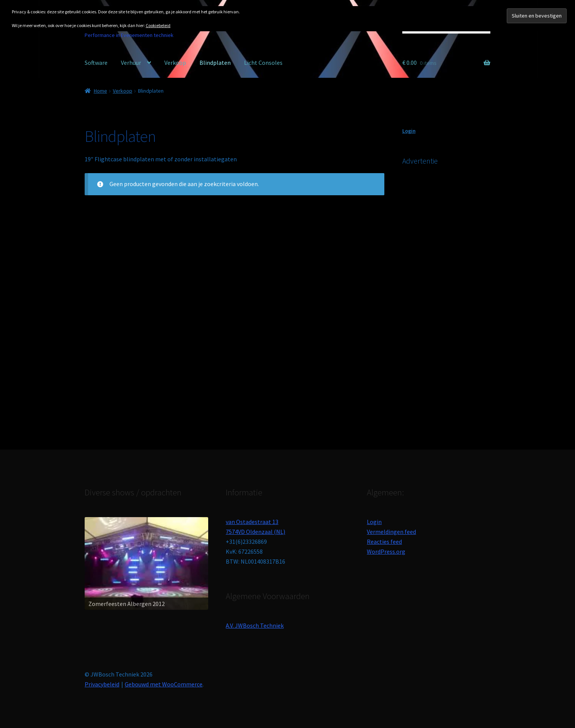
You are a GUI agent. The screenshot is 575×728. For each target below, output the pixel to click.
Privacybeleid (102, 684)
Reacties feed (384, 542)
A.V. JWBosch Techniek (255, 625)
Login (409, 131)
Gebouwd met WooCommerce (164, 684)
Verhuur (131, 63)
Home (100, 91)
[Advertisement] (459, 297)
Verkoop (175, 63)
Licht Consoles (263, 63)
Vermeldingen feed (391, 532)
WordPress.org (386, 551)
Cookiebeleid (158, 25)
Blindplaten (215, 63)
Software (96, 63)
